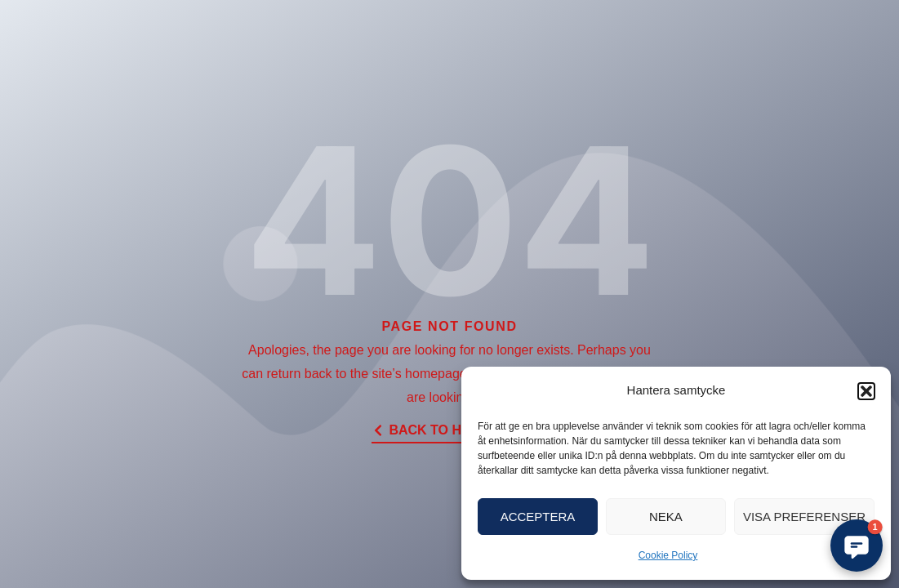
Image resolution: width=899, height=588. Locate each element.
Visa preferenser (804, 517)
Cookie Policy (668, 555)
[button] (866, 391)
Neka (666, 517)
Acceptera (538, 517)
